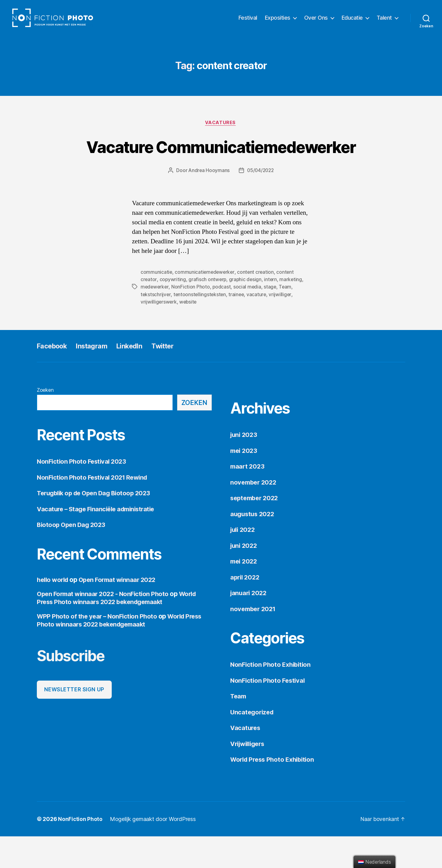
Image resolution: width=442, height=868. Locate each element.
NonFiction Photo (192, 319)
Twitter (174, 378)
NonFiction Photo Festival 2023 (83, 493)
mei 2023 (245, 482)
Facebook (54, 378)
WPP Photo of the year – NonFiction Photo (99, 648)
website (189, 334)
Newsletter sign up (74, 721)
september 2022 (256, 530)
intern (272, 312)
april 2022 (246, 609)
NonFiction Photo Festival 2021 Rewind (95, 509)
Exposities (278, 22)
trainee (238, 326)
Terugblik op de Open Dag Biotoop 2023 (97, 525)
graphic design (246, 312)
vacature (259, 326)
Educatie (352, 22)
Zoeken (45, 422)
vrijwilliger (282, 326)
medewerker (155, 319)
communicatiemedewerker (205, 304)
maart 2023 (248, 498)
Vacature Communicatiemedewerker (221, 167)
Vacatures (221, 132)
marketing (293, 312)
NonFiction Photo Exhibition (272, 696)
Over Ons (316, 22)
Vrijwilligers (249, 775)
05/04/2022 (261, 203)
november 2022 (255, 514)
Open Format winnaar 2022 (121, 611)
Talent (384, 22)
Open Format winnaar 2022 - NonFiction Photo (105, 626)
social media (249, 319)
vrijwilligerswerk (159, 334)
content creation (257, 304)
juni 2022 (245, 577)
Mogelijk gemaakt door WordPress (153, 851)
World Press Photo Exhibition (275, 791)
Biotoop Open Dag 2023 (72, 557)
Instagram (98, 378)
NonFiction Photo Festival (269, 712)
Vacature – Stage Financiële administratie (99, 541)
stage (272, 319)
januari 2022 (250, 625)
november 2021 (254, 640)
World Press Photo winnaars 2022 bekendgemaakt (120, 630)
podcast (223, 319)
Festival (248, 22)
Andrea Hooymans (208, 203)
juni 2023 (245, 467)
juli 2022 (244, 562)
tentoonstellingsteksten (201, 326)
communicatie (157, 304)
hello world (54, 611)
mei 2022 (245, 593)
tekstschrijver (156, 326)
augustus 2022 (254, 546)
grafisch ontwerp (208, 312)
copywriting (173, 312)
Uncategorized (253, 744)
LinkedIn (139, 378)
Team (287, 319)
